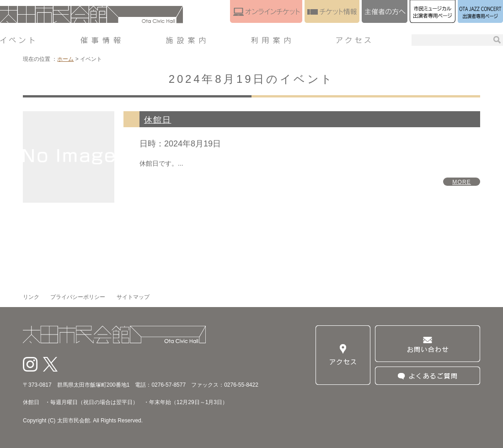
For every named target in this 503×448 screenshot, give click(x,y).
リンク (31, 297)
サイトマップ (133, 297)
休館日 (158, 120)
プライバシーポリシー (78, 297)
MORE (462, 182)
